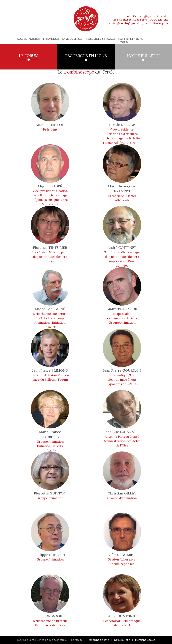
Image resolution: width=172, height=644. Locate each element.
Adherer (34, 39)
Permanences (51, 39)
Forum (124, 42)
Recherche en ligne (130, 39)
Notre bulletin (122, 640)
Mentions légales (145, 640)
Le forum (77, 640)
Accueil (22, 39)
